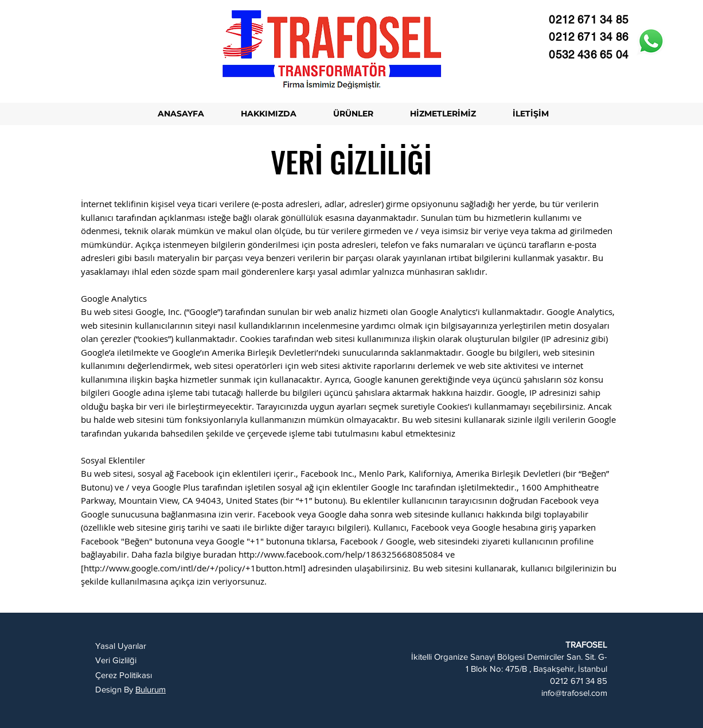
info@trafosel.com (574, 693)
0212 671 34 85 (579, 681)
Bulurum (151, 689)
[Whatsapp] (651, 41)
